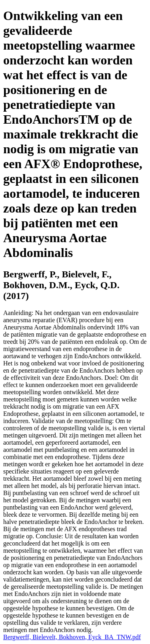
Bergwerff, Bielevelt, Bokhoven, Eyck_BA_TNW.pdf (72, 637)
